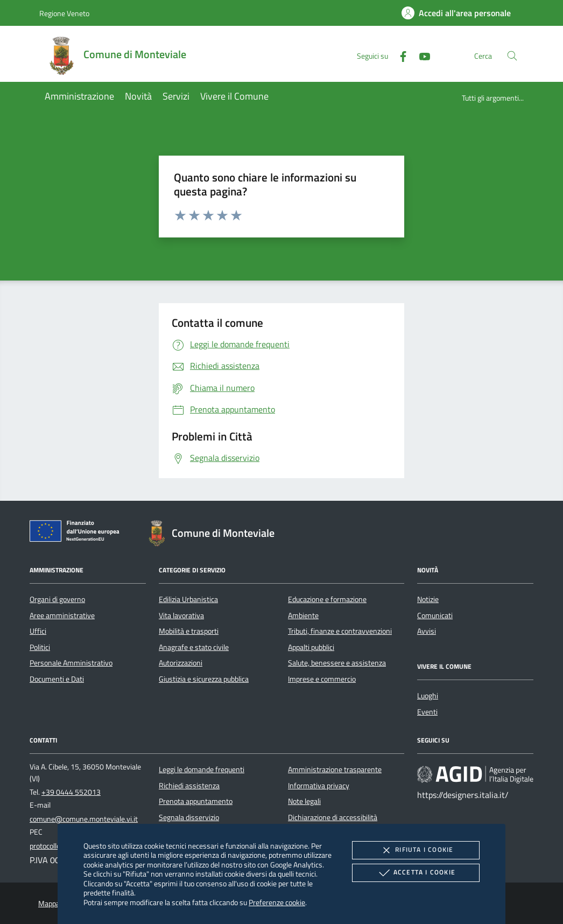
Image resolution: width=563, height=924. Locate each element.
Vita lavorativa (181, 615)
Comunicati (435, 615)
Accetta (416, 873)
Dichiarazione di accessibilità (333, 817)
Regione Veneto (64, 13)
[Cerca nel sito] (512, 56)
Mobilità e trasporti (189, 631)
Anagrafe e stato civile (194, 647)
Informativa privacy (319, 786)
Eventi (427, 712)
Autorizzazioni (181, 663)
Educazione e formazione (327, 599)
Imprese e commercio (322, 679)
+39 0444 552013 (71, 792)
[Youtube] (420, 55)
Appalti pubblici (311, 647)
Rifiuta (416, 850)
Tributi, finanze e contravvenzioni (340, 631)
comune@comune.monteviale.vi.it (84, 819)
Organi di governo (57, 599)
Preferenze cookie (277, 902)
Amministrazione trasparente (335, 769)
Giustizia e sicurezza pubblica (204, 679)
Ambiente (303, 615)
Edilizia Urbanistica (188, 599)
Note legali (304, 801)
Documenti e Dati (57, 679)
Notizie (428, 599)
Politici (40, 647)
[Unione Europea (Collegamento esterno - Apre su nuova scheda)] (78, 533)
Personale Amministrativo (71, 663)
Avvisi (427, 631)
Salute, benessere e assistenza (337, 663)
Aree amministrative (62, 615)
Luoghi (428, 696)
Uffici (38, 631)
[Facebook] (399, 55)
